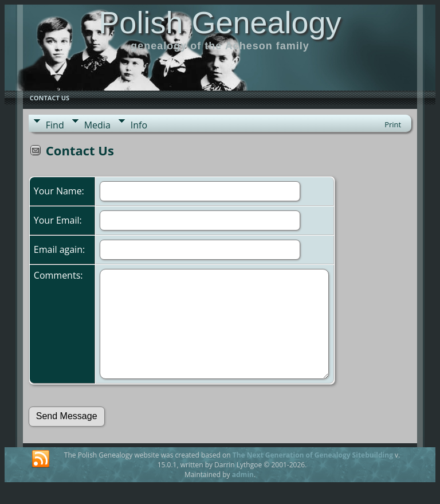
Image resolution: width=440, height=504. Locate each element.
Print (393, 124)
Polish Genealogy (220, 22)
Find (55, 125)
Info (139, 125)
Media (97, 125)
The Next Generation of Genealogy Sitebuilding (313, 455)
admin (243, 474)
